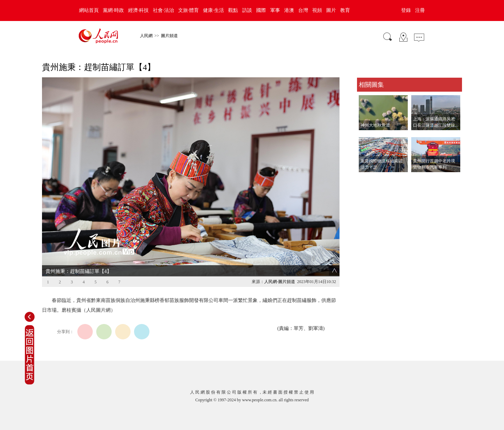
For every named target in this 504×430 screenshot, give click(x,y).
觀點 (233, 10)
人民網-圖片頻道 (280, 282)
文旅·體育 (189, 10)
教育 (345, 10)
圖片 (331, 10)
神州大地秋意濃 (375, 125)
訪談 (247, 10)
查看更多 (367, 179)
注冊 (420, 10)
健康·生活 (213, 10)
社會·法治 (163, 10)
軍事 (275, 10)
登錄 (406, 10)
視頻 (317, 10)
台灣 (303, 10)
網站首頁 (89, 10)
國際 (261, 10)
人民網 (146, 36)
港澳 (289, 10)
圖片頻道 (169, 36)
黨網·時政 (113, 10)
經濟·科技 (139, 10)
